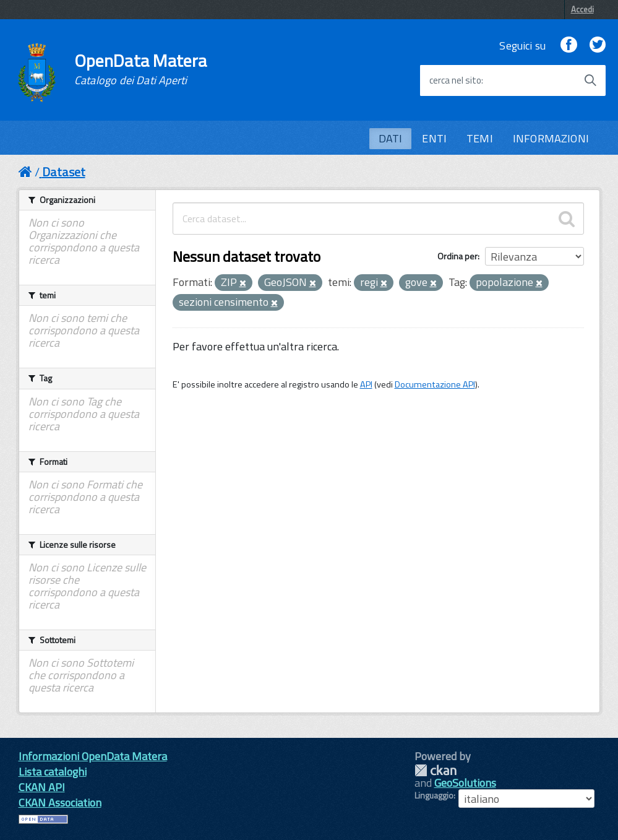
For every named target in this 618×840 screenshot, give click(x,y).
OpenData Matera (140, 69)
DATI (391, 138)
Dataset (64, 172)
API (366, 384)
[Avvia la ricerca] (590, 80)
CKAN (436, 770)
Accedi (582, 9)
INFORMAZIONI (551, 138)
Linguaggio (434, 795)
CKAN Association (60, 803)
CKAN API (42, 787)
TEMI (480, 138)
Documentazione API (435, 384)
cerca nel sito (455, 80)
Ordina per (457, 256)
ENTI (434, 138)
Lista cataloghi (53, 772)
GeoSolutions (465, 783)
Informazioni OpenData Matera (93, 756)
